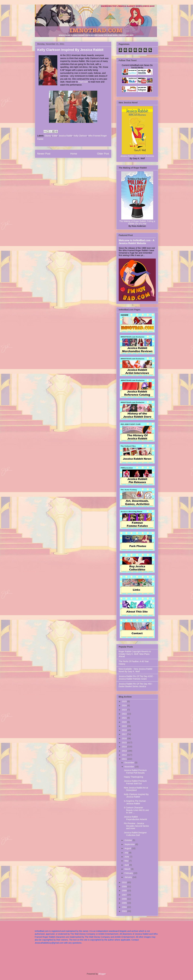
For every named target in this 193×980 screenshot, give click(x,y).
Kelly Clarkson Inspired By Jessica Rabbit (136, 796)
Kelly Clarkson (80, 136)
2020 (125, 722)
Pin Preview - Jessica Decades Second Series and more (136, 826)
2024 (125, 705)
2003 (125, 911)
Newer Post (44, 154)
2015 (125, 743)
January (128, 877)
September (130, 844)
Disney (48, 136)
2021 (125, 718)
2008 (125, 891)
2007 (125, 895)
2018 (125, 730)
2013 (125, 751)
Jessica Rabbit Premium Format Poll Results (135, 772)
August (128, 848)
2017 (125, 734)
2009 (125, 886)
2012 (125, 755)
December (130, 763)
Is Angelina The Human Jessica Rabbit (135, 802)
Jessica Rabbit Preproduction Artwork (135, 818)
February (129, 873)
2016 (125, 738)
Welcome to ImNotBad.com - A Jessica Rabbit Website (137, 242)
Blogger (102, 974)
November (130, 767)
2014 (125, 747)
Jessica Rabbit (66, 136)
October (128, 840)
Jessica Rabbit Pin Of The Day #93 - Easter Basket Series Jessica (136, 685)
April (127, 865)
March (128, 869)
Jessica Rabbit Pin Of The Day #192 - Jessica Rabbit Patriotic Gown (136, 678)
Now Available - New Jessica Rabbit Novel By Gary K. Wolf (135, 670)
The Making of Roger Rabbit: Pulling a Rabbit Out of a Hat (137, 222)
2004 (125, 907)
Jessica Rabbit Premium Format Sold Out (135, 782)
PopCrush (83, 82)
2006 (125, 899)
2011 (125, 759)
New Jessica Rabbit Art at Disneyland (136, 789)
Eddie (55, 136)
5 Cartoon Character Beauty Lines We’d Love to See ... (136, 810)
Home (74, 154)
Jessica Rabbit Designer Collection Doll (135, 834)
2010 (125, 882)
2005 (125, 903)
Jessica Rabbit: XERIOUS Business (137, 156)
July (127, 853)
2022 (125, 714)
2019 (125, 726)
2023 (125, 710)
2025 (125, 701)
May (127, 861)
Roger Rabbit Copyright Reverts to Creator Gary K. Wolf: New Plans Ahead (135, 654)
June (127, 857)
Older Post (103, 154)
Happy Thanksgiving (134, 777)
